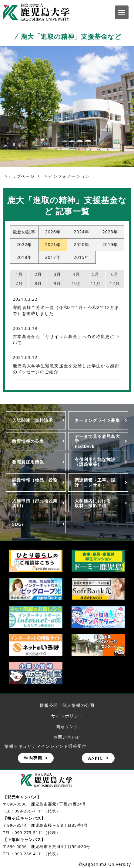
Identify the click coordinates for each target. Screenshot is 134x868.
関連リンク (67, 726)
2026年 (53, 232)
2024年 (81, 232)
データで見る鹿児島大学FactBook (97, 441)
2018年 (24, 257)
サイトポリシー (67, 716)
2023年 (110, 232)
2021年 (53, 244)
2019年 (110, 244)
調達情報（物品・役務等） (35, 483)
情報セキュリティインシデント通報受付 (45, 746)
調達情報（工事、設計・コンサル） (95, 483)
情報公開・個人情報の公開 (67, 705)
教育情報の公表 (28, 441)
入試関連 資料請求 (33, 420)
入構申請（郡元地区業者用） (35, 503)
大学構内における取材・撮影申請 (93, 503)
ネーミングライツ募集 (97, 420)
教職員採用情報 (28, 462)
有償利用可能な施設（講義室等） (95, 462)
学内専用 (33, 758)
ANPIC (95, 758)
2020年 (81, 244)
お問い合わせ (67, 737)
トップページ (21, 176)
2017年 (53, 257)
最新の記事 (24, 232)
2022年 (24, 244)
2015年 (81, 257)
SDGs (18, 524)
